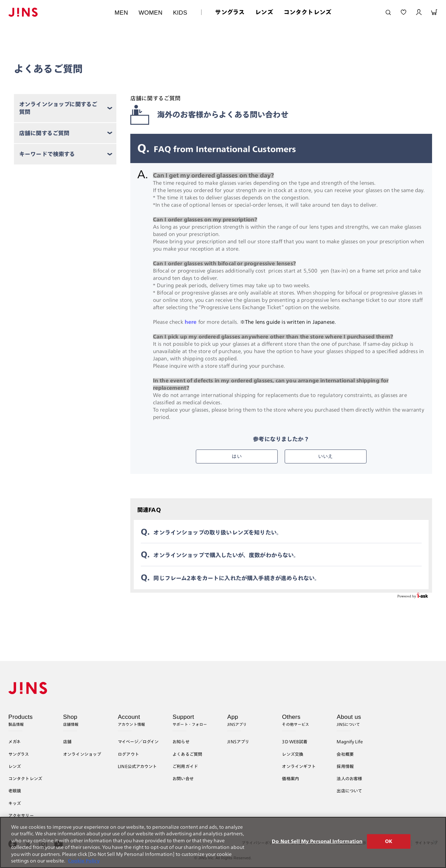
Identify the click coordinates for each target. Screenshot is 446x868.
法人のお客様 (349, 778)
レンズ (264, 12)
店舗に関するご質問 (44, 133)
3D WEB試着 (295, 742)
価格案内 (290, 778)
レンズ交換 (293, 754)
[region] (223, 842)
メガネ (14, 742)
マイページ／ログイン (138, 742)
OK (389, 841)
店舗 (67, 742)
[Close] (435, 842)
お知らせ (181, 742)
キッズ (15, 803)
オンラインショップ (82, 754)
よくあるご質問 (187, 754)
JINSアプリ (238, 742)
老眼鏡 (15, 791)
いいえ (326, 456)
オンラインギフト (299, 766)
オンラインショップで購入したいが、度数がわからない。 (226, 555)
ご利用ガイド (185, 766)
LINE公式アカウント (137, 766)
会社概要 (345, 754)
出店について (349, 791)
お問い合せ (183, 778)
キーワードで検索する (47, 154)
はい (237, 456)
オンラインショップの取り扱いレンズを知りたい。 (218, 532)
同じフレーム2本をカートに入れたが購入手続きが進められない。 (237, 578)
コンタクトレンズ (307, 12)
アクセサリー (21, 815)
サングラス (230, 12)
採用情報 (345, 766)
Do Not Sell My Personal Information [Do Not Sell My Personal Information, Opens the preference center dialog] (317, 841)
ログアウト (128, 754)
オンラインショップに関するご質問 (58, 108)
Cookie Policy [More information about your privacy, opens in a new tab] (84, 861)
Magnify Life (349, 742)
